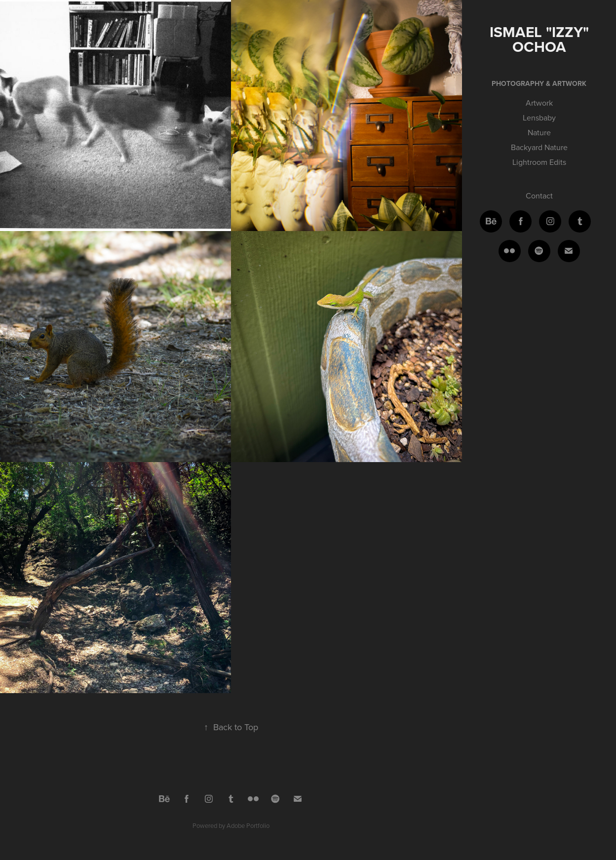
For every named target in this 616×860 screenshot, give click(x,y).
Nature (539, 132)
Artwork (539, 103)
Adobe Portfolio (248, 825)
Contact (539, 195)
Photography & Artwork (539, 83)
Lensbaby (539, 117)
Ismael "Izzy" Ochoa (541, 39)
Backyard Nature (539, 147)
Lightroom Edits (539, 162)
